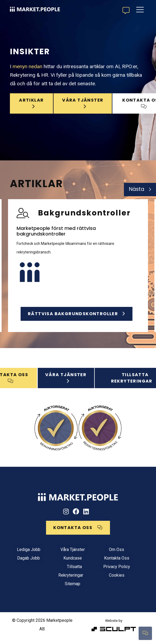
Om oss (99, 556)
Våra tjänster (62, 556)
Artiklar (29, 100)
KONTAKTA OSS (124, 100)
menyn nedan (27, 63)
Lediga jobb (25, 556)
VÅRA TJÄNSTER (71, 381)
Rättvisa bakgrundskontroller (77, 314)
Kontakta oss (99, 564)
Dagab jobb (25, 564)
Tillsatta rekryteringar (125, 381)
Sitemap (62, 590)
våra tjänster (76, 103)
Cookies (99, 582)
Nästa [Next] (137, 189)
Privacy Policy (99, 573)
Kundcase (62, 564)
